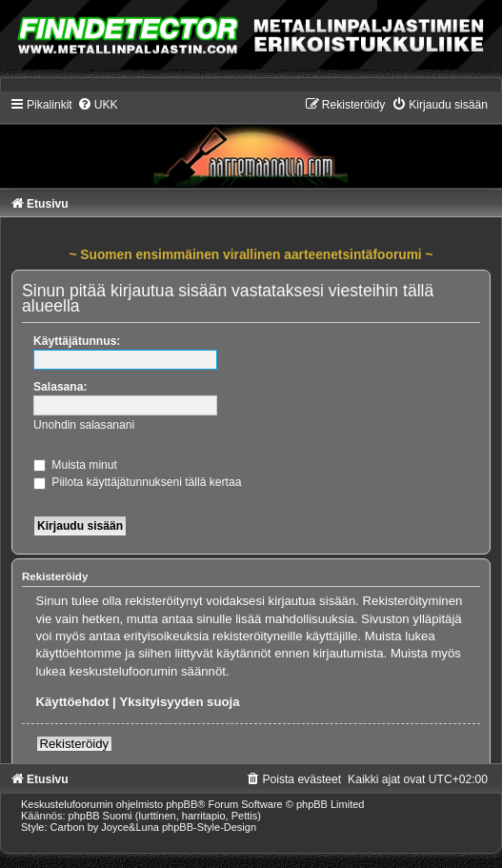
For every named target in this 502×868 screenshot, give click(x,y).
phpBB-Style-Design (209, 827)
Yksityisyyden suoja (179, 702)
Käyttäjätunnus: (77, 341)
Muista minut (75, 465)
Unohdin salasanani (84, 425)
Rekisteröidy (75, 744)
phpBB (181, 804)
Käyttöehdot (73, 702)
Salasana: (60, 387)
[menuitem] (98, 105)
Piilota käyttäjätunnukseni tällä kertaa (137, 482)
